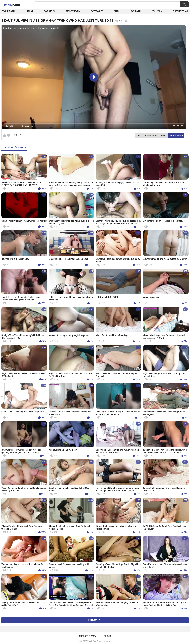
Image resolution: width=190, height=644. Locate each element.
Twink (11, 5)
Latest (29, 11)
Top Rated (50, 11)
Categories (97, 11)
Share (164, 135)
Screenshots (151, 135)
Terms (107, 636)
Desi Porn (157, 11)
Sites (117, 11)
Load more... (95, 620)
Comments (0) (176, 135)
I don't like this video (9, 135)
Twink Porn (8, 11)
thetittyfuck (180, 11)
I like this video (5, 135)
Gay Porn (136, 11)
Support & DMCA (88, 636)
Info (139, 135)
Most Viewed (73, 11)
